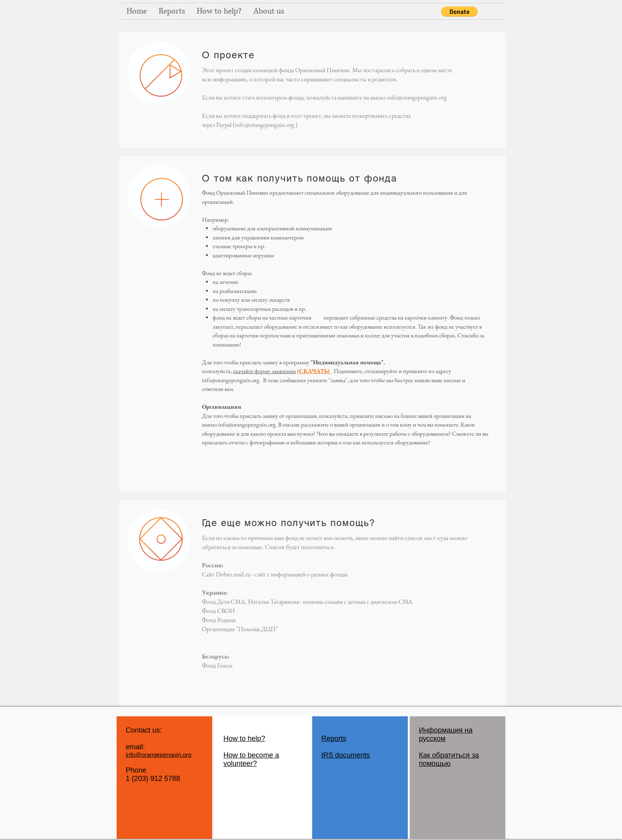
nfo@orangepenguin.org (231, 380)
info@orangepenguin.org (417, 97)
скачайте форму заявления (264, 371)
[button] (459, 11)
